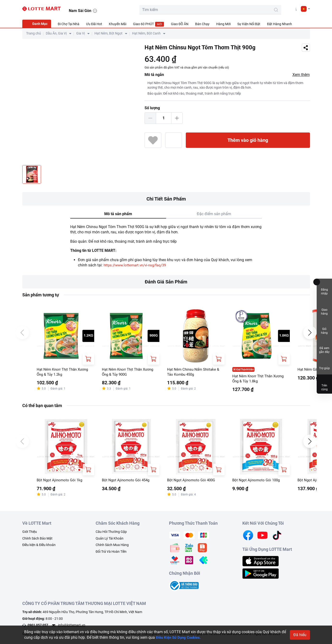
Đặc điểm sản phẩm (214, 214)
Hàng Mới (223, 24)
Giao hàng (324, 308)
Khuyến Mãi (118, 24)
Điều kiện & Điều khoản (39, 546)
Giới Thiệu (30, 533)
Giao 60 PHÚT (149, 24)
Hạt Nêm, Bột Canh (146, 33)
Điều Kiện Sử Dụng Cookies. (180, 637)
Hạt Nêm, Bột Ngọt (108, 33)
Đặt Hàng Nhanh (280, 24)
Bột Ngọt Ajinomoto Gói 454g (127, 481)
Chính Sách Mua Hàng (112, 546)
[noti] (294, 9)
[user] (283, 9)
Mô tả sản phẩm (118, 214)
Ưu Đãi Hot (94, 24)
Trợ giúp (324, 364)
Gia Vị (81, 33)
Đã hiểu (300, 635)
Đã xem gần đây (324, 347)
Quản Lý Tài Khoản (110, 540)
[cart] (272, 9)
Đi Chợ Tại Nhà (69, 24)
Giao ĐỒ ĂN (180, 24)
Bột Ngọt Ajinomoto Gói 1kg (60, 481)
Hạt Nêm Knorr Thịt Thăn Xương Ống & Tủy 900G (129, 372)
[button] (305, 9)
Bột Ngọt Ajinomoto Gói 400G (192, 481)
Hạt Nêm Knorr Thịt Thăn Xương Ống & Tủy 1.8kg (260, 379)
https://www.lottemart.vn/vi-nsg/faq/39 (137, 265)
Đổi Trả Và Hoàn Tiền (111, 553)
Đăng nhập (324, 288)
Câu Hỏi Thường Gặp (111, 533)
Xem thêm (301, 75)
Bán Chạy (202, 24)
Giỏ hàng (324, 327)
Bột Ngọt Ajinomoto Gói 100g (257, 481)
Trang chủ (34, 33)
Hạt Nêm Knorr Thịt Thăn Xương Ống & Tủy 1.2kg (64, 372)
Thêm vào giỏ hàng (248, 140)
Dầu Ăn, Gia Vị (56, 33)
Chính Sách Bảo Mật (37, 540)
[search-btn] (249, 10)
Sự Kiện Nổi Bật (249, 24)
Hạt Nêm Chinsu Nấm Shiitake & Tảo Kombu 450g (194, 372)
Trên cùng (324, 384)
